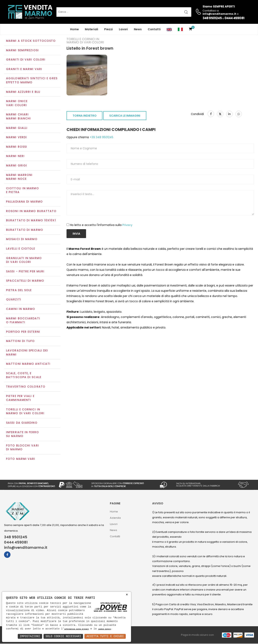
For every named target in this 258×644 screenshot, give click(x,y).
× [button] (127, 595)
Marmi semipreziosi (22, 51)
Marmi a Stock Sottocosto (31, 41)
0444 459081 (234, 18)
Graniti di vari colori (26, 60)
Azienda (115, 518)
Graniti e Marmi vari (24, 69)
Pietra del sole (19, 291)
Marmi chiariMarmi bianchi (18, 117)
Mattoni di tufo (20, 342)
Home (74, 29)
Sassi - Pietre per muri (25, 272)
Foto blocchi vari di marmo (22, 448)
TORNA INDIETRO (85, 116)
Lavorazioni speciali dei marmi (27, 353)
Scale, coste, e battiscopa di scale (24, 376)
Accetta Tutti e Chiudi (105, 636)
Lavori (123, 29)
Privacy (127, 225)
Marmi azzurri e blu (23, 92)
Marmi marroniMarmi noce (19, 177)
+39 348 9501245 (101, 138)
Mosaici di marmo (22, 240)
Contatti (154, 29)
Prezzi (109, 29)
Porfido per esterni (23, 332)
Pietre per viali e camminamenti (20, 398)
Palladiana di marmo (24, 202)
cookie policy (105, 629)
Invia (76, 234)
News (138, 29)
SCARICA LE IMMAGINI (125, 116)
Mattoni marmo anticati (28, 364)
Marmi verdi (16, 138)
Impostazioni (30, 636)
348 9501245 (212, 18)
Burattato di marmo (25, 230)
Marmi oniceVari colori (17, 104)
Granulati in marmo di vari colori (24, 260)
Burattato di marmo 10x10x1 (31, 221)
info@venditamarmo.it (26, 548)
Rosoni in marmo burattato (31, 211)
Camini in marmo (21, 309)
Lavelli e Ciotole (21, 249)
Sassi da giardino (22, 423)
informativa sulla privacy (77, 629)
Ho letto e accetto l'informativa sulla (101, 225)
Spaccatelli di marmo (25, 281)
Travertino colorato (26, 387)
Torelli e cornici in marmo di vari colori (25, 412)
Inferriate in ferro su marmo (22, 435)
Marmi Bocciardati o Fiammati (23, 321)
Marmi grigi (17, 166)
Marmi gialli (17, 128)
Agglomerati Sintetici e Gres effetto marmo (32, 81)
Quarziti (14, 300)
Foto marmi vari (21, 459)
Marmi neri (15, 157)
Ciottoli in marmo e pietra (22, 191)
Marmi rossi (17, 147)
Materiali (92, 29)
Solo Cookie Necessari (63, 636)
